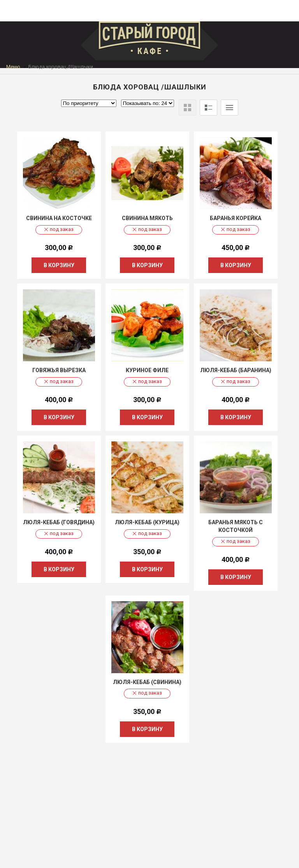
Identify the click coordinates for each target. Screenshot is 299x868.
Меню (13, 67)
